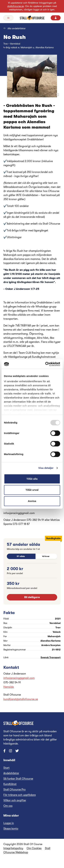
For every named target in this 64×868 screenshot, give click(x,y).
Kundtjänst (10, 784)
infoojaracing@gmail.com (19, 678)
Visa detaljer (46, 468)
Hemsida (9, 687)
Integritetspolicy (13, 848)
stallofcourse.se (16, 6)
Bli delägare (32, 597)
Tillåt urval (32, 490)
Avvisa (32, 501)
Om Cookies (34, 848)
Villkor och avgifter (15, 800)
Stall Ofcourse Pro (15, 790)
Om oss (8, 806)
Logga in (9, 823)
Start (6, 768)
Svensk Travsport (51, 657)
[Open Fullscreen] (58, 94)
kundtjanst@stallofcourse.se (21, 699)
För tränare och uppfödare (20, 795)
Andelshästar (11, 773)
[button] (32, 76)
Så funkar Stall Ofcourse (18, 779)
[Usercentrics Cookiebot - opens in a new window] (46, 364)
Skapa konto (11, 829)
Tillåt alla (32, 479)
